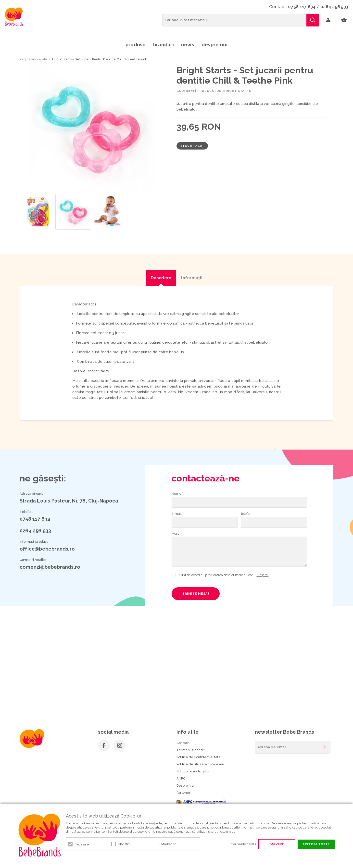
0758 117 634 (302, 7)
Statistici (124, 844)
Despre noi (215, 45)
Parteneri (184, 793)
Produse (136, 45)
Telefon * (247, 514)
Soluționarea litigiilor (193, 771)
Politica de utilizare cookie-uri (200, 764)
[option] (91, 128)
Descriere (161, 278)
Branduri (164, 45)
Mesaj (176, 534)
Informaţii (192, 278)
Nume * (177, 494)
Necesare (82, 844)
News (188, 45)
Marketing (169, 844)
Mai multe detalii (243, 844)
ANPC (181, 778)
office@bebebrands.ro (47, 549)
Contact (183, 743)
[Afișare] (262, 575)
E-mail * (178, 514)
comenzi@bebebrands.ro (50, 567)
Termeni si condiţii (191, 750)
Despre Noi (185, 786)
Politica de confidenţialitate (199, 757)
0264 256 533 (334, 7)
